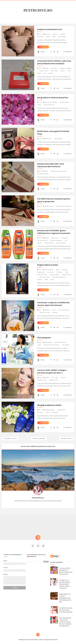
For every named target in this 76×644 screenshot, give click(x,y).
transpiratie (55, 412)
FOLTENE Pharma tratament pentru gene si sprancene (54, 200)
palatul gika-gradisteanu (60, 277)
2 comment (67, 258)
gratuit (49, 37)
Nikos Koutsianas (45, 277)
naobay (64, 71)
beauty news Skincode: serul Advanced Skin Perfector (51, 165)
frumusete (65, 238)
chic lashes (56, 378)
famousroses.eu (65, 102)
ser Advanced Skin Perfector (59, 171)
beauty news (56, 238)
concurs (64, 378)
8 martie (48, 378)
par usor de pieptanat (57, 240)
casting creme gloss (61, 342)
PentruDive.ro (38, 10)
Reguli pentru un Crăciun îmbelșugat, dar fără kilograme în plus (65, 597)
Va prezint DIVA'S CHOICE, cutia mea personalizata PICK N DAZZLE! (54, 62)
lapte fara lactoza (46, 312)
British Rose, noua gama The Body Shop (53, 133)
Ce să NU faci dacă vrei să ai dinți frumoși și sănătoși (66, 609)
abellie (47, 68)
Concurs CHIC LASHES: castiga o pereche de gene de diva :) (52, 371)
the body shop (58, 139)
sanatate (55, 312)
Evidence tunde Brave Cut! (50, 29)
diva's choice (55, 71)
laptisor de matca (56, 275)
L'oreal (40, 345)
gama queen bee (43, 275)
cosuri (55, 310)
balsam (48, 238)
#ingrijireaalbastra (51, 410)
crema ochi (52, 272)
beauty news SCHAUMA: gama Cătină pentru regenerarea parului (54, 232)
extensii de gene (43, 380)
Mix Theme (54, 639)
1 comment (67, 154)
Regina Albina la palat (48, 265)
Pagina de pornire (39, 439)
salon (55, 37)
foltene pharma (50, 206)
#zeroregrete (49, 342)
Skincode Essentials (43, 174)
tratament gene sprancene (64, 206)
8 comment (67, 395)
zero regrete (66, 345)
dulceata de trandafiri (52, 102)
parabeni (41, 280)
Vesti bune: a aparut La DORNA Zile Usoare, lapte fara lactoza (53, 304)
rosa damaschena (49, 105)
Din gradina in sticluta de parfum (53, 98)
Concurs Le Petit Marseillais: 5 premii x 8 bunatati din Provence (66, 570)
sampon (51, 73)
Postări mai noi (66, 439)
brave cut (48, 34)
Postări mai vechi (11, 439)
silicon (52, 280)
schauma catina (50, 243)
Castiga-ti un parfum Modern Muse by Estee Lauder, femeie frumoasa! (65, 583)
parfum (40, 105)
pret (46, 73)
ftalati (67, 272)
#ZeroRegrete (44, 338)
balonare (48, 310)
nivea (48, 412)
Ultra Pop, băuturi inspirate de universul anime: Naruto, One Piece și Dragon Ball (65, 621)
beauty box (55, 68)
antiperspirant (62, 410)
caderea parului (45, 71)
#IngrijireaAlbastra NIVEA (49, 405)
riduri (47, 171)
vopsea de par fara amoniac (52, 345)
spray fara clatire (61, 243)
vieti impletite (62, 37)
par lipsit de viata (43, 240)
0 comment (67, 52)
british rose (49, 139)
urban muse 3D (53, 380)
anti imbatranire (50, 270)
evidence (56, 34)
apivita (59, 270)
